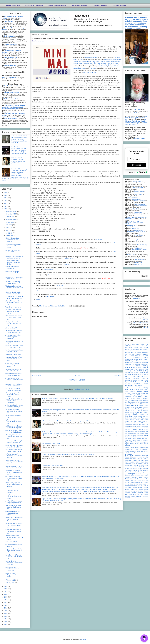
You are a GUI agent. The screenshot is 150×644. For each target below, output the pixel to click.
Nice (132, 435)
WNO (142, 496)
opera (146, 440)
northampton (145, 437)
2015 (6, 597)
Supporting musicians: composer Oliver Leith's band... (14, 411)
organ (143, 446)
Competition (137, 384)
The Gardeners (141, 479)
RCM (147, 455)
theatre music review (137, 482)
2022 (6, 203)
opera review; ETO (136, 446)
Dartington (133, 392)
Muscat (139, 428)
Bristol (138, 361)
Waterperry (134, 489)
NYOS (127, 440)
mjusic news (141, 426)
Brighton (133, 361)
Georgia (146, 406)
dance (127, 392)
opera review (70, 259)
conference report (130, 388)
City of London (139, 380)
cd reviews (145, 377)
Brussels (137, 364)
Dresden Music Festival (138, 393)
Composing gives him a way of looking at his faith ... (14, 446)
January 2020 (10, 583)
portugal (133, 453)
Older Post (117, 376)
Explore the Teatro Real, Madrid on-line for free (13, 389)
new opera (128, 434)
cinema (133, 380)
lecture (132, 420)
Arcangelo (128, 349)
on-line (134, 440)
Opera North (129, 444)
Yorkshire (135, 498)
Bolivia (136, 359)
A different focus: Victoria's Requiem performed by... (14, 502)
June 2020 (9, 228)
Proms (136, 455)
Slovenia (146, 467)
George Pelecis (113, 66)
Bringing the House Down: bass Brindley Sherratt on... (14, 525)
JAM (127, 418)
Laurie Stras (131, 255)
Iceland (142, 414)
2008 (6, 616)
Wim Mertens (77, 64)
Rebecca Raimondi (90, 72)
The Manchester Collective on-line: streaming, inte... (14, 331)
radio (140, 455)
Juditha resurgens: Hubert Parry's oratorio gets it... (14, 427)
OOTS (142, 440)
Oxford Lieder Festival (137, 448)
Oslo (147, 446)
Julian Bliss (138, 263)
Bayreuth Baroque (135, 354)
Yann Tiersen (116, 62)
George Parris (139, 230)
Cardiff (139, 374)
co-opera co (140, 382)
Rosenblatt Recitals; (132, 460)
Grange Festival (143, 409)
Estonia (138, 398)
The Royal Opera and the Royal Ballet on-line (13, 370)
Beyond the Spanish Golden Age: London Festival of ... (14, 551)
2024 (6, 198)
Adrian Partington (139, 201)
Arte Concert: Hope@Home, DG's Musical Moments (14, 278)
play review (145, 451)
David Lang (91, 62)
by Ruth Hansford (136, 371)
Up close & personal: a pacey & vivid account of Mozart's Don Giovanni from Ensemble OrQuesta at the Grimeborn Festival (19, 150)
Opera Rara (139, 444)
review (127, 459)
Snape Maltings (143, 469)
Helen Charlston (142, 206)
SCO (131, 465)
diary (146, 391)
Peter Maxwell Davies (103, 62)
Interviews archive (119, 5)
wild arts (140, 495)
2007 (6, 619)
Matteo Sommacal (79, 68)
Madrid (127, 426)
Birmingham (129, 359)
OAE (130, 440)
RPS (143, 460)
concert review (133, 386)
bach (126, 351)
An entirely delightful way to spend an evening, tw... (14, 442)
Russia (146, 460)
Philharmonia (129, 451)
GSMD (127, 412)
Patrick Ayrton (138, 248)
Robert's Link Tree (13, 5)
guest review (144, 412)
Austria (142, 349)
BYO (132, 373)
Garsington (134, 406)
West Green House (142, 491)
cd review (41, 41)
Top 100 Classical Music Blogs (135, 122)
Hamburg (128, 414)
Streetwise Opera (130, 476)
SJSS (141, 467)
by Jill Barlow (138, 369)
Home (38, 300)
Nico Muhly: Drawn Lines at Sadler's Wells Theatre (14, 450)
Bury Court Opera (130, 366)
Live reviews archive (79, 5)
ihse (147, 414)
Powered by (137, 172)
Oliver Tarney (138, 214)
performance (144, 449)
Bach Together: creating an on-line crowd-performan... (14, 401)
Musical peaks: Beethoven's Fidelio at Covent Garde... (14, 519)
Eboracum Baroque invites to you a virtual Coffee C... (14, 318)
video (140, 487)
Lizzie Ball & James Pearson (136, 232)
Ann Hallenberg (142, 245)
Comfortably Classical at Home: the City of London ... (13, 246)
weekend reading (130, 491)
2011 (6, 608)
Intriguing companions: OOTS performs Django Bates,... (14, 497)
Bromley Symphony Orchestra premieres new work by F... (14, 563)
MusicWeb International (141, 323)
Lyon (147, 425)
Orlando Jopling (139, 191)
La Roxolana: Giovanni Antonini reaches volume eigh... (14, 472)
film (138, 402)
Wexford (128, 493)
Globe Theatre (135, 407)
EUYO (127, 400)
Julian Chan (136, 229)
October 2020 (10, 217)
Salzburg (134, 464)
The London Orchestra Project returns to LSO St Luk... (14, 538)
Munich (146, 426)
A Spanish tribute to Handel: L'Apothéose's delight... (14, 406)
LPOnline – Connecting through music (13, 283)
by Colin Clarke (141, 368)
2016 (6, 594)
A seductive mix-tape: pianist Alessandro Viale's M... (14, 380)
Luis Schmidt (138, 194)
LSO (143, 425)
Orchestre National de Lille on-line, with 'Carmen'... (14, 374)
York (131, 498)
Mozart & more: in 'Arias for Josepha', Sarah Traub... (14, 467)
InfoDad (146, 328)
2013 (6, 603)
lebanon (127, 420)
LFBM (143, 421)
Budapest (146, 364)
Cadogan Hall (143, 373)
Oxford (127, 448)
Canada (134, 374)
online (138, 440)
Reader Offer (129, 457)
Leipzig (127, 421)
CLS (131, 382)
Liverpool (137, 423)
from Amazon (136, 298)
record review (138, 457)
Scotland (136, 465)
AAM (147, 344)
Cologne (128, 384)
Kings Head (132, 418)
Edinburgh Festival (142, 395)
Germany (128, 407)
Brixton (132, 364)
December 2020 (11, 211)
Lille (132, 423)
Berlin (146, 358)
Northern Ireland (131, 439)
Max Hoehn (136, 209)
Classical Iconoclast (145, 319)
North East (129, 437)
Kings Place (141, 418)
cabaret (136, 373)
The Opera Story (139, 481)
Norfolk (146, 435)
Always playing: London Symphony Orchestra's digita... (13, 395)
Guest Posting (135, 412)
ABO (127, 346)
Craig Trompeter (132, 225)
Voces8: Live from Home (13, 307)
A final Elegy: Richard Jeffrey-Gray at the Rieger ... (12, 365)
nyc (143, 439)
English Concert (143, 397)
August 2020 (10, 222)
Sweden (127, 477)
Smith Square (133, 469)
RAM (143, 455)
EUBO (146, 398)
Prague (138, 453)
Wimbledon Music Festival (133, 496)
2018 (6, 589)
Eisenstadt (128, 397)
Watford (141, 489)
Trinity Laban (142, 484)
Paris (136, 449)
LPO (140, 425)
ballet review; (144, 351)
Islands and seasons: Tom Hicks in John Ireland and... (14, 359)
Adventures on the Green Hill (138, 346)
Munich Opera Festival (131, 428)
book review (144, 359)
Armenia (133, 349)
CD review (52, 275)
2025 (6, 195)
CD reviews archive (99, 5)
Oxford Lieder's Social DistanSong (12, 268)
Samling (140, 464)
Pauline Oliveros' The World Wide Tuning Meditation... (14, 297)
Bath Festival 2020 (11, 542)
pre (143, 453)
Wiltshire (146, 495)
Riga (139, 459)
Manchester (133, 426)
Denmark (140, 391)
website (146, 489)
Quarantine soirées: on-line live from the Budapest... (14, 431)
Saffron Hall (140, 462)
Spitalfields (138, 472)
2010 (6, 611)
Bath (127, 354)
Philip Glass (108, 60)
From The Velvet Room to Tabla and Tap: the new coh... (13, 557)
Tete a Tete (133, 479)
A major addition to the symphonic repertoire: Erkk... (13, 263)
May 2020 (9, 230)
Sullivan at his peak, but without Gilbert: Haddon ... (14, 252)
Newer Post (37, 376)
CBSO (144, 374)
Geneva (141, 406)
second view (129, 467)
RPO (140, 460)
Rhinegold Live (133, 459)
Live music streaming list (13, 354)
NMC (135, 435)
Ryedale (132, 462)
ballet (130, 351)
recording (145, 457)
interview (67, 264)
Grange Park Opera (133, 411)
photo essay (137, 451)
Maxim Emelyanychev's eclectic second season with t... (14, 485)
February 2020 (11, 580)
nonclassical (140, 435)
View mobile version (77, 380)
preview (129, 455)
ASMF (138, 349)
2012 (6, 605)
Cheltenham (135, 379)
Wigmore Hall (131, 494)
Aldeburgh (128, 348)
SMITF (127, 469)
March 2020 (10, 236)
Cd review (98, 239)
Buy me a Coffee (139, 139)
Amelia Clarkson (139, 235)
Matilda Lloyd (138, 264)
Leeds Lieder (144, 420)
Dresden (128, 393)
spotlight (132, 474)
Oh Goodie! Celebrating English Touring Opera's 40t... (14, 478)
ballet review (136, 351)
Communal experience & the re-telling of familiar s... (13, 531)
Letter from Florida (136, 421)
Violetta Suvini (137, 181)
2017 (6, 592)
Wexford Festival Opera (140, 493)
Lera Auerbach (102, 66)
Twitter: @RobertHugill (57, 5)
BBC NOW (138, 356)
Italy (144, 416)
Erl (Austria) (132, 398)
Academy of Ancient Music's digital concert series (14, 257)
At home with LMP (11, 328)
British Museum (144, 361)
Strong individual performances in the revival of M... (12, 569)
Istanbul (140, 416)
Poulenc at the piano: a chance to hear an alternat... (13, 491)
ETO (142, 398)
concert (146, 384)
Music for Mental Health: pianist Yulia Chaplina (13, 293)
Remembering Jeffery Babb (51, 443)
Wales (127, 489)
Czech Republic (144, 390)
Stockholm (139, 474)
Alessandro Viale (91, 57)
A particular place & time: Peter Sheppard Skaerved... (13, 337)
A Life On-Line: (140, 344)
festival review (134, 402)
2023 (6, 201)
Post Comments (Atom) (81, 389)
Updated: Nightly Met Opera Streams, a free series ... (14, 346)
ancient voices (144, 348)
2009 (6, 613)
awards (146, 349)
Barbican (134, 353)
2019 (6, 586)
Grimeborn (145, 411)
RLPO (142, 459)
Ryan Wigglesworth (137, 188)
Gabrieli (127, 406)
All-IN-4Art (135, 348)
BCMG (127, 358)
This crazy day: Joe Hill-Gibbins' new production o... (14, 437)
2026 (6, 193)
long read (135, 425)
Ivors (147, 416)
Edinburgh (133, 395)
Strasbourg (145, 474)
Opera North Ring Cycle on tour (52, 465)
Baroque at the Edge (142, 353)
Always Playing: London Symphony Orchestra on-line (14, 303)
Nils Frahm (115, 64)
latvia (147, 418)
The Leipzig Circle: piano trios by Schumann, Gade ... (14, 288)
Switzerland (134, 477)
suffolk (146, 476)
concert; (146, 386)
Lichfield (128, 423)
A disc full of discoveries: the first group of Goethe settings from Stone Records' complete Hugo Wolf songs (77, 398)
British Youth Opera (131, 363)
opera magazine (143, 442)
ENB (136, 397)
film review (143, 402)
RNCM (146, 459)
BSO (141, 364)
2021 (6, 206)
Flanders (132, 404)
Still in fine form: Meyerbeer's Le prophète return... (14, 575)
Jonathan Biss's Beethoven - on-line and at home (14, 385)
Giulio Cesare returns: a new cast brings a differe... (13, 513)
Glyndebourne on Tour (131, 409)
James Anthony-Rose (134, 240)
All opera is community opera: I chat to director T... (13, 273)
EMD (133, 397)
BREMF (128, 361)
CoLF (147, 382)
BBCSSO (145, 356)
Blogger (84, 639)
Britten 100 (141, 363)
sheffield (136, 467)
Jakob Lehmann (139, 260)
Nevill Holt (145, 432)
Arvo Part (92, 68)
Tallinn (141, 477)
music (142, 428)
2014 (6, 600)
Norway (139, 439)
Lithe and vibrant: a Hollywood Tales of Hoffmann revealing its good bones (67, 421)
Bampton (128, 353)
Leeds (137, 420)
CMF (134, 382)
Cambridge (128, 374)
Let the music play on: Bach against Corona (14, 351)
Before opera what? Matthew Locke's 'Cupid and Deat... (14, 456)
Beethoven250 (137, 358)
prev (147, 453)
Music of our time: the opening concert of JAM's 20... (14, 462)
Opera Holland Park (131, 442)
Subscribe (137, 165)
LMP (142, 423)
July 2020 (9, 225)
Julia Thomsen (138, 212)
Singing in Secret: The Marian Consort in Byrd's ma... (14, 324)
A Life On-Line (130, 344)
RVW (127, 462)
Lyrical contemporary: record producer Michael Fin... (14, 422)
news (146, 433)
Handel (135, 414)
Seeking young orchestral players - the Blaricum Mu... (13, 507)
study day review (140, 476)
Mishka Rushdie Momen (139, 250)
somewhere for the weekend (134, 470)
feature (140, 400)
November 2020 (11, 214)
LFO (147, 421)
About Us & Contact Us (34, 5)
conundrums (139, 388)
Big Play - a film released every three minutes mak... (13, 312)
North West (137, 437)
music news (138, 430)
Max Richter (82, 62)
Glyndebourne (144, 407)
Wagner (146, 488)
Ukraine (138, 486)
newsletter (128, 435)
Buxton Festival (141, 366)
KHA (81, 60)
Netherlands (138, 432)
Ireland (135, 416)
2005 (6, 624)
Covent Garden (134, 390)
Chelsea (128, 379)
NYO (147, 439)
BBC (133, 356)
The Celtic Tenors (133, 198)
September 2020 (11, 219)
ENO (127, 398)
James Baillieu (136, 199)
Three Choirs (134, 484)
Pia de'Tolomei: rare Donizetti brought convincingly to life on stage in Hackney (68, 454)
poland (127, 453)
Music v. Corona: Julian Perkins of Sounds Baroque (13, 240)
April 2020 (9, 233)
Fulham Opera (144, 404)
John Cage (97, 64)
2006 (6, 622)
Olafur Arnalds (88, 64)
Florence (137, 404)
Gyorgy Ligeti (106, 64)
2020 (6, 209)
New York (134, 434)
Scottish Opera (144, 465)
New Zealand (140, 434)
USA (142, 486)
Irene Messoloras (140, 204)
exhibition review (133, 400)
